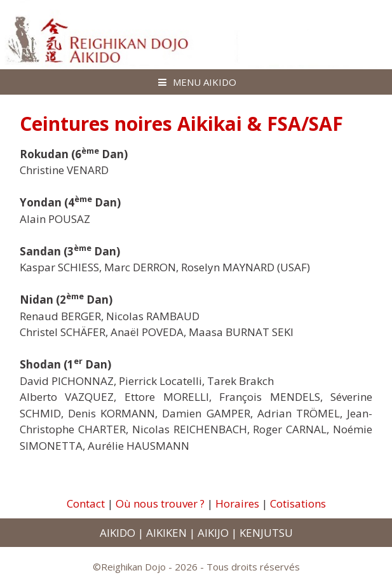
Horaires (237, 503)
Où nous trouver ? (160, 503)
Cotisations (298, 503)
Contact (86, 503)
